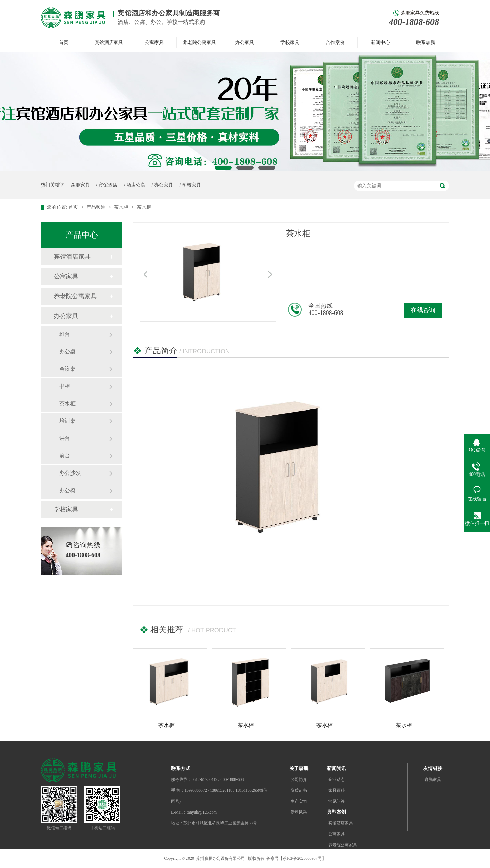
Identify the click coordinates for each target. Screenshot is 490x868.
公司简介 (299, 779)
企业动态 (337, 779)
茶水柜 (122, 207)
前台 (65, 456)
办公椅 (67, 490)
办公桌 (67, 351)
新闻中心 (380, 42)
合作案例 (335, 42)
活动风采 (299, 812)
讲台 (65, 438)
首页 (64, 42)
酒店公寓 (136, 185)
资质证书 (299, 790)
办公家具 (245, 42)
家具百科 (337, 790)
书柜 (65, 386)
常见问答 (337, 801)
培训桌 (67, 421)
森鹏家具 (80, 185)
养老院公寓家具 (199, 42)
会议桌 (67, 369)
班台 (65, 334)
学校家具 (290, 42)
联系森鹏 (426, 42)
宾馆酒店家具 (109, 42)
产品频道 (97, 207)
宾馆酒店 (108, 185)
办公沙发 (70, 473)
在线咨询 (423, 310)
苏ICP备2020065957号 (302, 858)
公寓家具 (154, 42)
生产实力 (299, 801)
